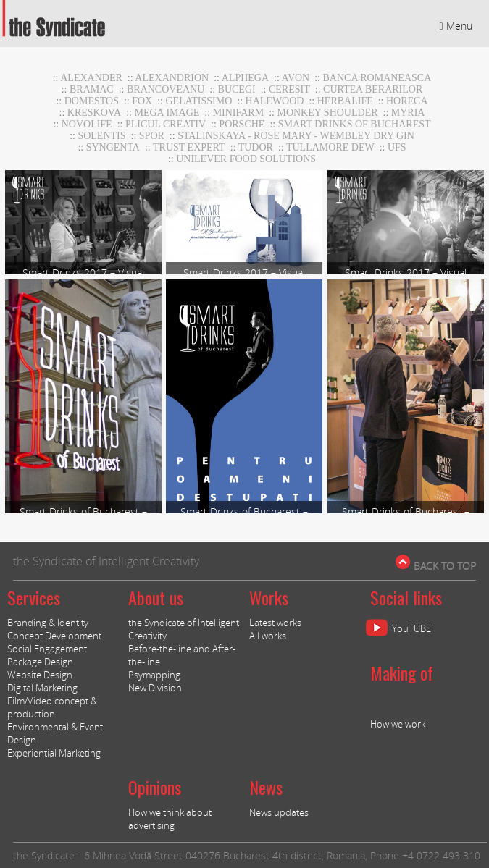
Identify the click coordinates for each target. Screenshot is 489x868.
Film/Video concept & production (52, 707)
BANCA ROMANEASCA (377, 78)
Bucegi (237, 89)
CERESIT (289, 89)
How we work (398, 724)
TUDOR (256, 147)
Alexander (91, 78)
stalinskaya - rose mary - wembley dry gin (296, 136)
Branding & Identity (48, 623)
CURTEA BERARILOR (373, 89)
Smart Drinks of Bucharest (355, 124)
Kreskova (94, 113)
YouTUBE (411, 628)
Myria (408, 113)
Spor (152, 136)
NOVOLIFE (87, 124)
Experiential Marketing (54, 753)
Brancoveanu (166, 89)
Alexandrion (172, 78)
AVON (296, 78)
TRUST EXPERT (189, 147)
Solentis (101, 136)
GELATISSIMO (199, 101)
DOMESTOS (92, 101)
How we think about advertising (170, 819)
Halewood (275, 101)
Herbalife (345, 101)
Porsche (242, 124)
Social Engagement (47, 649)
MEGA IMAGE (167, 113)
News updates (279, 812)
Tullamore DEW (330, 147)
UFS (397, 147)
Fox (142, 101)
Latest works (275, 623)
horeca (407, 101)
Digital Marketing (42, 688)
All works (268, 636)
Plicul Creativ (166, 124)
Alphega (245, 78)
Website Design (40, 675)
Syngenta (113, 147)
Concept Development (54, 636)
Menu (456, 26)
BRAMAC (92, 89)
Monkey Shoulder (327, 113)
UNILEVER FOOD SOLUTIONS (246, 159)
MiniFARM (239, 113)
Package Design (40, 662)
